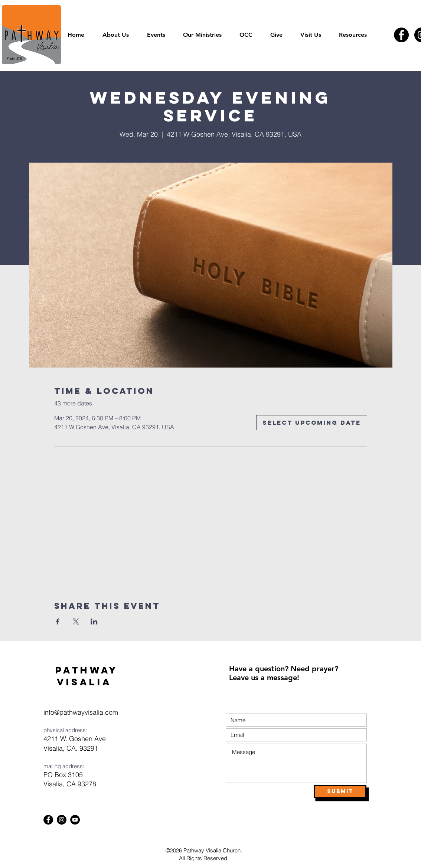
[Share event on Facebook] (58, 621)
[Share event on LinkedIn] (94, 621)
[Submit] (340, 792)
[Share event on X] (76, 621)
